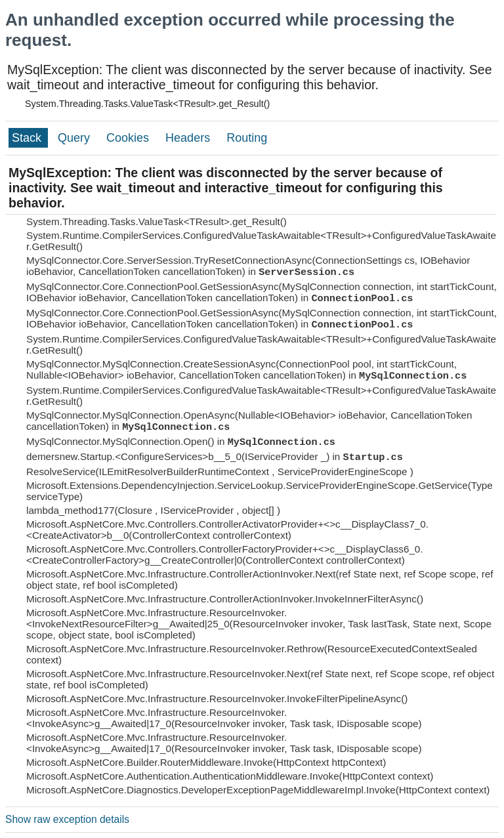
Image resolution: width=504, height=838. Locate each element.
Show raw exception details (67, 819)
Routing (247, 138)
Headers (189, 138)
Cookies (129, 138)
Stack (28, 138)
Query (75, 138)
